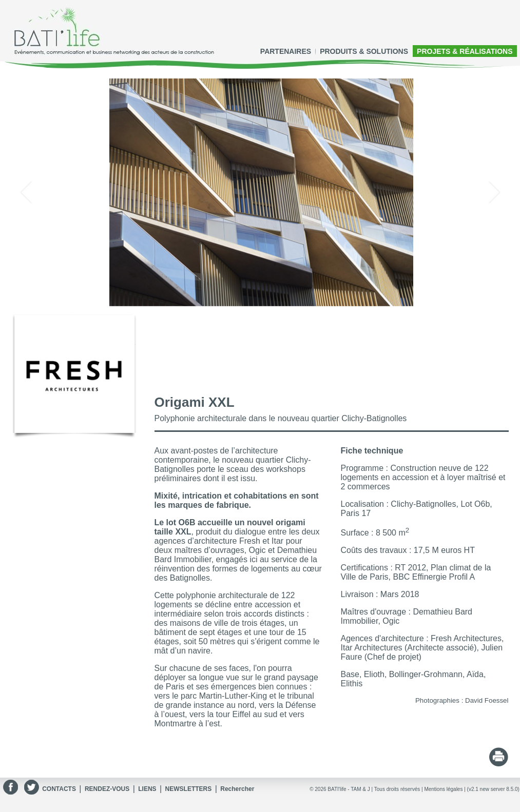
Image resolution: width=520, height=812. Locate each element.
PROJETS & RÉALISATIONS (465, 51)
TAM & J (360, 789)
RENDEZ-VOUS (107, 789)
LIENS (147, 789)
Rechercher (237, 789)
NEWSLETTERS (189, 789)
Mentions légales (443, 789)
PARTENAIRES (286, 51)
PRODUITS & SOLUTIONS (364, 51)
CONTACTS (59, 789)
